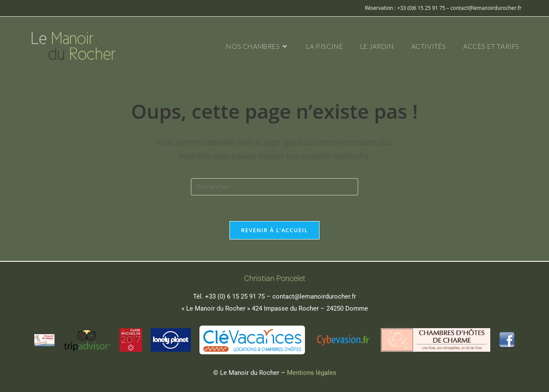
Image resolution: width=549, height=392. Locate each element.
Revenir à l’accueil (274, 230)
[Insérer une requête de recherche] (274, 187)
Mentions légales (312, 373)
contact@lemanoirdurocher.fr (314, 296)
